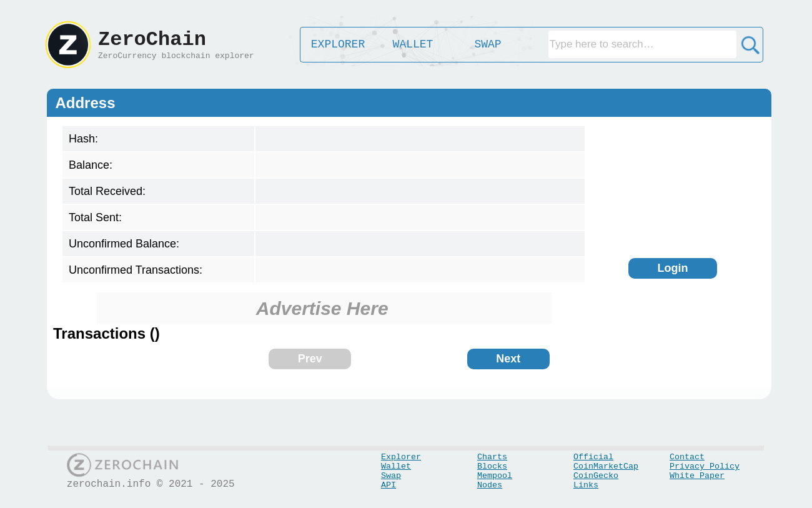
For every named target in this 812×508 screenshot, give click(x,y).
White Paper (697, 476)
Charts (492, 457)
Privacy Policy (705, 466)
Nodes (490, 485)
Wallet (396, 466)
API (389, 485)
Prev (310, 359)
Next (508, 359)
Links (586, 485)
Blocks (492, 466)
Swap (391, 476)
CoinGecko (596, 476)
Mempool (495, 476)
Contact (687, 457)
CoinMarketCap (606, 466)
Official (593, 457)
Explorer (401, 457)
